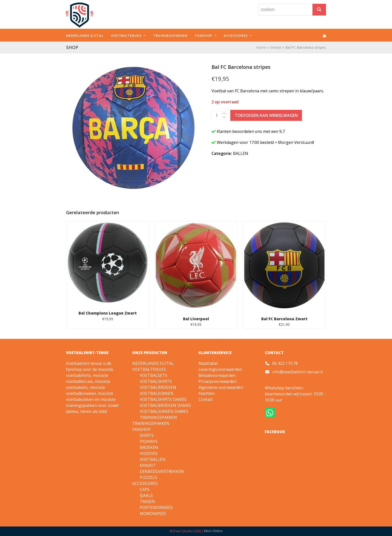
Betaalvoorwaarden (217, 375)
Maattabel (208, 363)
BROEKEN (149, 447)
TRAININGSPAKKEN (158, 417)
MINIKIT (148, 465)
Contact (206, 399)
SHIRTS (147, 435)
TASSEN (147, 501)
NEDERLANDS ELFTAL (153, 363)
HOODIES (149, 453)
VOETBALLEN (153, 459)
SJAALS (146, 495)
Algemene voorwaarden (221, 387)
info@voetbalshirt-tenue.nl (297, 372)
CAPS (145, 489)
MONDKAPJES (153, 513)
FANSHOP (141, 429)
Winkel (276, 47)
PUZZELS (148, 477)
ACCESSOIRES (145, 483)
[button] (324, 35)
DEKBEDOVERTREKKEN (162, 471)
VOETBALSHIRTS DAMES (163, 399)
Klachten (207, 393)
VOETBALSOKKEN (157, 393)
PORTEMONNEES (156, 507)
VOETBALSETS (153, 375)
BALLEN (241, 153)
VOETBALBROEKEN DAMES (165, 405)
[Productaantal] (216, 115)
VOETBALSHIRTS (156, 381)
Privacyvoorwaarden (218, 381)
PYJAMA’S (149, 441)
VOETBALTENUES (149, 369)
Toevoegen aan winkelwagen (266, 115)
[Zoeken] (319, 10)
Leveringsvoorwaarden (220, 369)
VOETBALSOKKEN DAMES (164, 411)
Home (261, 47)
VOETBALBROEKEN (158, 387)
